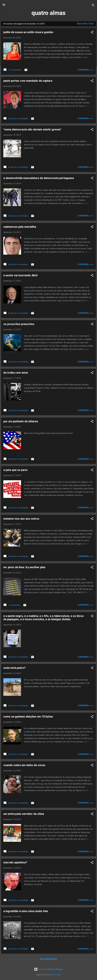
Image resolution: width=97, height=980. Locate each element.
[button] (92, 33)
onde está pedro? (14, 668)
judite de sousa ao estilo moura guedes (28, 32)
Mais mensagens (49, 959)
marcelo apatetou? (15, 862)
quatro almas (49, 13)
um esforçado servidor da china (24, 814)
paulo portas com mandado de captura (28, 81)
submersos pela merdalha (20, 227)
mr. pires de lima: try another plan (24, 567)
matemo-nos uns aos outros (21, 519)
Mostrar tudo (85, 24)
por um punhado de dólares (21, 421)
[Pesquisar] (93, 6)
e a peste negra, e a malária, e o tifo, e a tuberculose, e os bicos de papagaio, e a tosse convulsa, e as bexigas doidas (44, 618)
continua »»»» (86, 70)
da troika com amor (16, 373)
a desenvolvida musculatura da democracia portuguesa (39, 178)
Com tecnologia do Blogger (49, 969)
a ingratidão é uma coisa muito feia (26, 911)
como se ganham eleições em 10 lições (28, 717)
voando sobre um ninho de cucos (24, 765)
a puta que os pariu (15, 470)
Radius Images (56, 975)
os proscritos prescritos (19, 324)
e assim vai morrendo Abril (20, 275)
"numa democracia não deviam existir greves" (32, 129)
